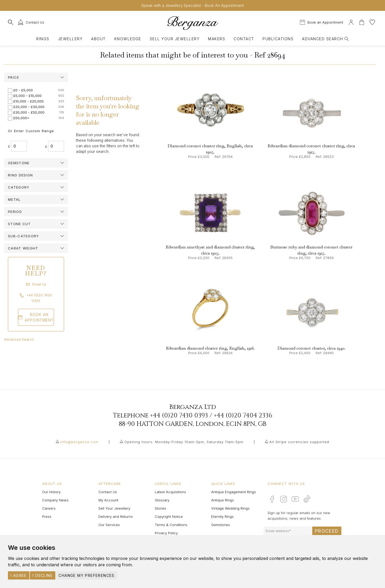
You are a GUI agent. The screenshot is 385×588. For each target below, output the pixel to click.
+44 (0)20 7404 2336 (243, 416)
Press (47, 516)
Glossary (162, 500)
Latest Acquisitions (170, 492)
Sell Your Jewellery (175, 39)
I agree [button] (19, 575)
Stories (160, 508)
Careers (49, 508)
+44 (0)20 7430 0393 (179, 416)
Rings (43, 39)
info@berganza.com (79, 442)
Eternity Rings (222, 516)
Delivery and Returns (116, 516)
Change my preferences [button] (86, 575)
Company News (55, 500)
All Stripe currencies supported (299, 442)
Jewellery (70, 39)
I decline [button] (43, 575)
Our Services (109, 525)
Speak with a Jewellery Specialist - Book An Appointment (192, 5)
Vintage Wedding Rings (230, 508)
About (98, 39)
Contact (244, 39)
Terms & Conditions (171, 525)
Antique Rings (223, 500)
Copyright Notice (169, 516)
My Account (108, 500)
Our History (51, 492)
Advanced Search (19, 339)
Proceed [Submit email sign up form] (327, 531)
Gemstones (221, 525)
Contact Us (108, 492)
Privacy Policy (166, 533)
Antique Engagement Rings (234, 492)
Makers (217, 39)
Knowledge (128, 39)
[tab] (36, 77)
